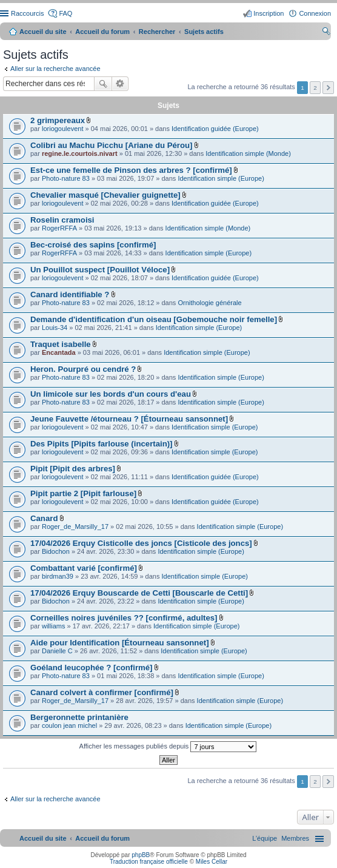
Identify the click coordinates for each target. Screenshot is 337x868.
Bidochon (56, 551)
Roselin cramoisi (62, 220)
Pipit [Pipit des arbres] (73, 469)
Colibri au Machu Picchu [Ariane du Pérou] (111, 145)
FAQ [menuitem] (65, 13)
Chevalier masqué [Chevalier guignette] (105, 195)
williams (54, 626)
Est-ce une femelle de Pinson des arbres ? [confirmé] (131, 170)
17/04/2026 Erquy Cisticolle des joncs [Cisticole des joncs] (141, 543)
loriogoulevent (63, 129)
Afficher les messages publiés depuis (168, 747)
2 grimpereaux (58, 120)
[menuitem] (295, 838)
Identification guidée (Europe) (215, 129)
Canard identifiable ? (70, 294)
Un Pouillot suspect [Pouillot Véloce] (100, 270)
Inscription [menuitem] (269, 13)
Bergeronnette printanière (79, 717)
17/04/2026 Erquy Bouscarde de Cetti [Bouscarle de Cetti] (139, 593)
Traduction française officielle (149, 862)
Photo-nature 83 (66, 178)
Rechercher (103, 84)
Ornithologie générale (209, 303)
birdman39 (58, 576)
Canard (44, 518)
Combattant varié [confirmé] (84, 568)
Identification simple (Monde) (248, 153)
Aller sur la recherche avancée (55, 69)
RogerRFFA (59, 228)
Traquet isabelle (61, 344)
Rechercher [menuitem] (326, 33)
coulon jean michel (69, 725)
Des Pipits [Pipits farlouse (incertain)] (102, 444)
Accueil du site (43, 32)
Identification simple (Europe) (221, 178)
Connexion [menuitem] (315, 13)
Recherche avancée (120, 84)
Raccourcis (27, 13)
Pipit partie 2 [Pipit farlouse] (83, 493)
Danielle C (57, 651)
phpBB (141, 855)
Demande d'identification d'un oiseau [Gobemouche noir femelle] (154, 319)
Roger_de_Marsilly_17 (75, 527)
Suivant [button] (328, 88)
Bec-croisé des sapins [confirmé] (93, 245)
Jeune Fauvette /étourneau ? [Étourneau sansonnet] (129, 419)
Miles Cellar (212, 862)
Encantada (59, 352)
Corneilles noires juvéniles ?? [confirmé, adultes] (124, 618)
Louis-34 (55, 328)
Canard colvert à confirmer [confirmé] (102, 692)
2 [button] (315, 88)
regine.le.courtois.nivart (80, 153)
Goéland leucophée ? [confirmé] (92, 668)
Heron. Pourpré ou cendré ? (83, 369)
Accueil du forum (102, 32)
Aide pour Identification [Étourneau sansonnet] (120, 643)
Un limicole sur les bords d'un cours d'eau (111, 394)
